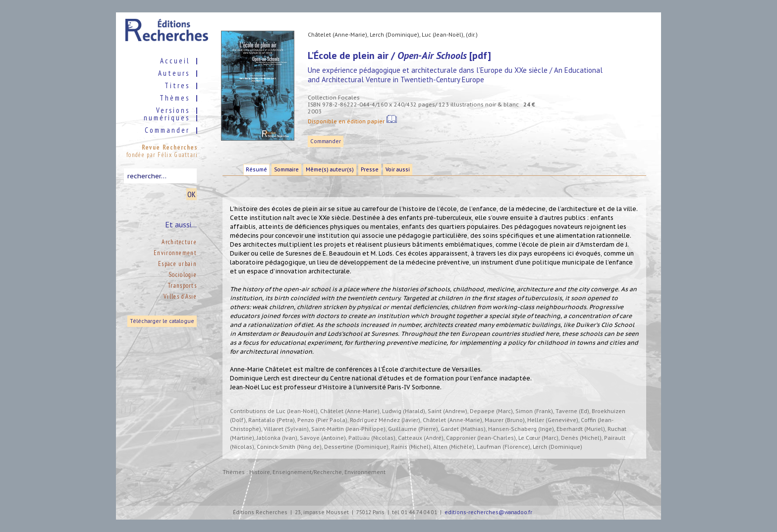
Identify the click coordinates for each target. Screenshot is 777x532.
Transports (182, 286)
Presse (370, 170)
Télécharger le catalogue (162, 321)
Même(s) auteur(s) (330, 170)
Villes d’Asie (180, 296)
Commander (326, 141)
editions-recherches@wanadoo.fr (488, 512)
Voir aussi (398, 170)
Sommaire (286, 170)
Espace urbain (177, 264)
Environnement (175, 253)
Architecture (179, 242)
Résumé (256, 170)
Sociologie (183, 275)
